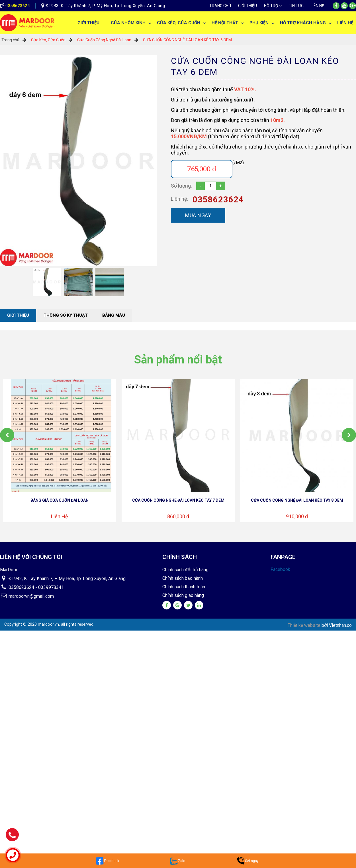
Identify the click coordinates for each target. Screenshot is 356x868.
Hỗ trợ (271, 6)
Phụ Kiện (259, 23)
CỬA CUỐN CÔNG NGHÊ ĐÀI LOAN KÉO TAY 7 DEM (178, 500)
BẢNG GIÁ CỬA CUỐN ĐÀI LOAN (60, 500)
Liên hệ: (180, 199)
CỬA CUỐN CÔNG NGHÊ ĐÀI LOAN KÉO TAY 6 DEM (187, 40)
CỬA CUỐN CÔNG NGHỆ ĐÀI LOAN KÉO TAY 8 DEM (297, 500)
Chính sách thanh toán (184, 587)
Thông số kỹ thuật (66, 315)
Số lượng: (181, 186)
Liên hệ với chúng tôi (31, 557)
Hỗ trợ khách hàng (303, 23)
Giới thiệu (247, 6)
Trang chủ (220, 6)
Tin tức (296, 6)
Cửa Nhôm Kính (128, 23)
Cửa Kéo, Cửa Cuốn (179, 23)
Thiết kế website (305, 625)
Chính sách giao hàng (183, 595)
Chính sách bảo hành (183, 578)
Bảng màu (114, 315)
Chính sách (180, 557)
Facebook (280, 569)
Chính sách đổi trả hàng (185, 570)
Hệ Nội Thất (225, 23)
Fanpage (283, 557)
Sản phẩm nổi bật (178, 360)
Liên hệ (317, 6)
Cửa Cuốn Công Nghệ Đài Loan (104, 40)
